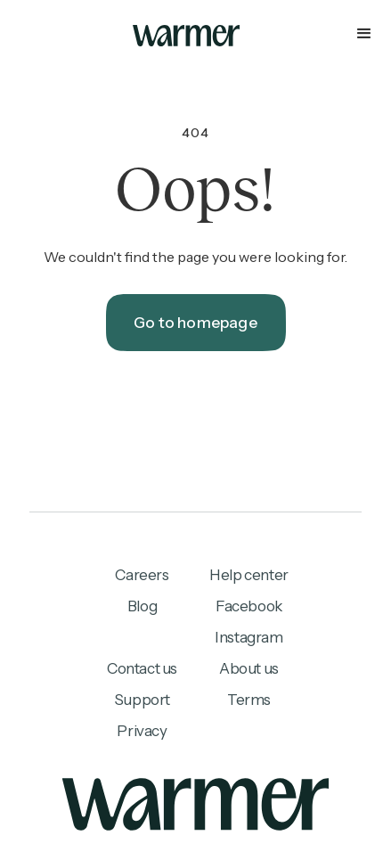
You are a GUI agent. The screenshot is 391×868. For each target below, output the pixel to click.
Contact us (142, 668)
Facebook (249, 606)
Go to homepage (195, 323)
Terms (249, 700)
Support (142, 700)
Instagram (248, 637)
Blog (142, 606)
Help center (249, 575)
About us (249, 668)
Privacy (142, 731)
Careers (142, 575)
